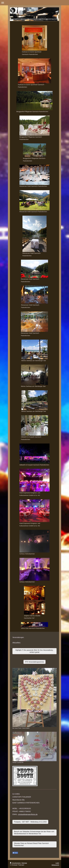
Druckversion (15, 863)
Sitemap (24, 863)
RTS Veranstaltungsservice (34, 662)
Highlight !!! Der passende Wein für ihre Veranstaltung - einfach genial (34, 651)
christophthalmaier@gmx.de (28, 814)
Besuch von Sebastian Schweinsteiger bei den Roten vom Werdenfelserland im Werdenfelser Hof (34, 833)
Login (57, 863)
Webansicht (55, 865)
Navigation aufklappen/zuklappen (34, 3)
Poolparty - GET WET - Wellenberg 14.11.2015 (30, 822)
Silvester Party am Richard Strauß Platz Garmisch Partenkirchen (31, 844)
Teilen (15, 853)
